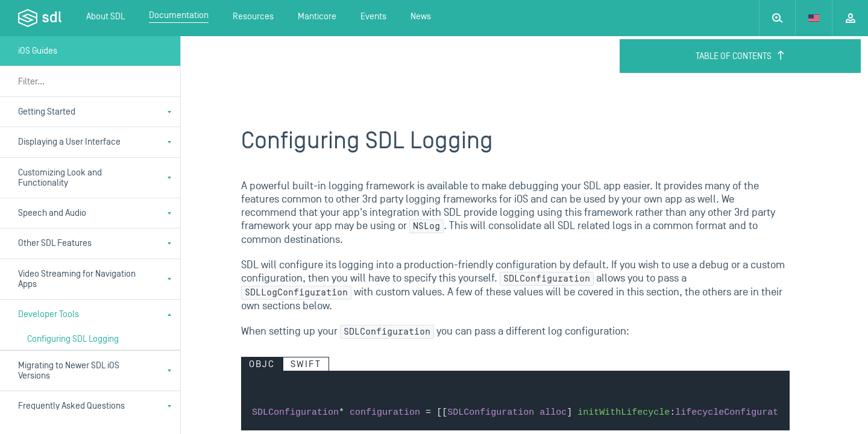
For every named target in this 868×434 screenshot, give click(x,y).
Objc (262, 364)
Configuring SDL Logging (73, 339)
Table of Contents (741, 56)
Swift (306, 364)
